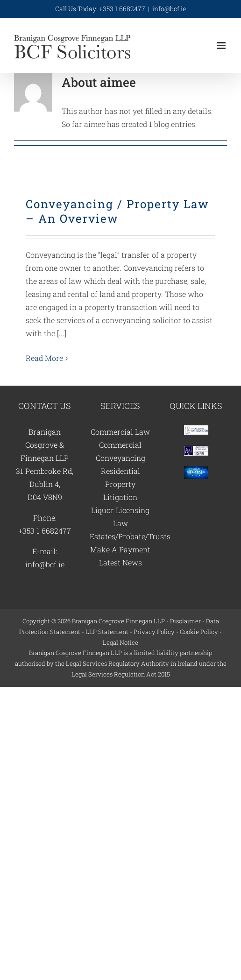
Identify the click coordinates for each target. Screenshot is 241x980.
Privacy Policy (154, 632)
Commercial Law (120, 432)
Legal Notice (120, 642)
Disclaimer (185, 621)
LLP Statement (107, 632)
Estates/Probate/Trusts (130, 536)
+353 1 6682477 (45, 531)
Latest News (120, 562)
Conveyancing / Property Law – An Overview (117, 211)
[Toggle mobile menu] (222, 46)
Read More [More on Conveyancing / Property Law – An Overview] (44, 358)
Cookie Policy (199, 632)
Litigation (120, 497)
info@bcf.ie (169, 9)
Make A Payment (120, 549)
